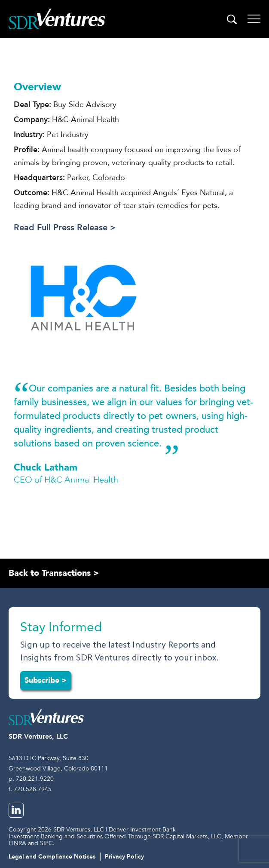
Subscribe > (46, 680)
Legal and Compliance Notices (52, 857)
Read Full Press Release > (65, 228)
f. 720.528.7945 (30, 789)
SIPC (46, 843)
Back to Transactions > (54, 573)
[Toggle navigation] (254, 19)
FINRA (17, 843)
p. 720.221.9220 (31, 779)
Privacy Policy (124, 857)
